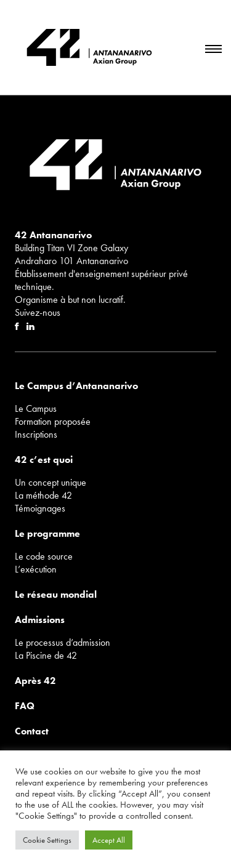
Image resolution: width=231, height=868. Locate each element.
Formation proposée (53, 421)
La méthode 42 (43, 495)
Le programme (47, 533)
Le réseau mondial (56, 594)
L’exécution (36, 569)
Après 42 (35, 681)
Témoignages (40, 508)
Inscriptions (36, 434)
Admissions (40, 620)
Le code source (44, 556)
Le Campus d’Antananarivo (76, 386)
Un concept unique (51, 482)
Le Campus (36, 408)
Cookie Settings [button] (47, 840)
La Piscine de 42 (46, 655)
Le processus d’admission (63, 642)
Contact (32, 731)
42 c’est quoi (44, 460)
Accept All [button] (109, 840)
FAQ (25, 706)
